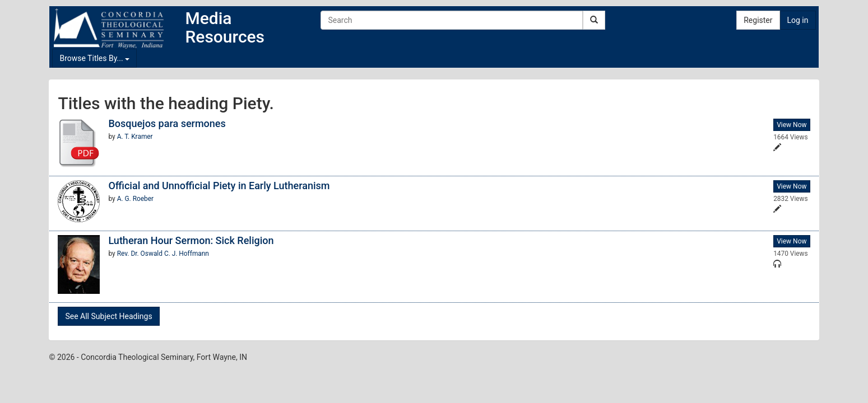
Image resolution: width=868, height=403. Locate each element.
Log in (798, 20)
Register (758, 20)
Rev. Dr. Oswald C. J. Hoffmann (163, 254)
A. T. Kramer (135, 137)
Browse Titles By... (94, 58)
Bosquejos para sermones (167, 123)
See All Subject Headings (108, 316)
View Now (792, 125)
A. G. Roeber (135, 199)
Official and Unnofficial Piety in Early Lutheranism (219, 186)
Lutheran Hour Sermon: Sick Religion (191, 240)
